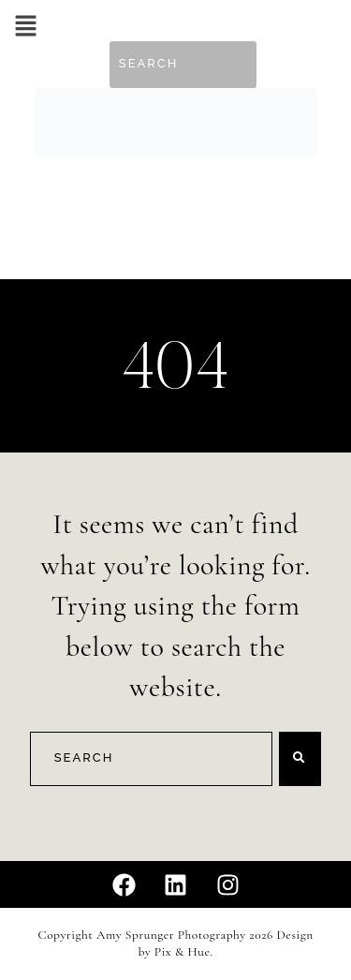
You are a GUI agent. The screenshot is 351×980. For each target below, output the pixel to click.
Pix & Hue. (184, 952)
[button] (26, 28)
